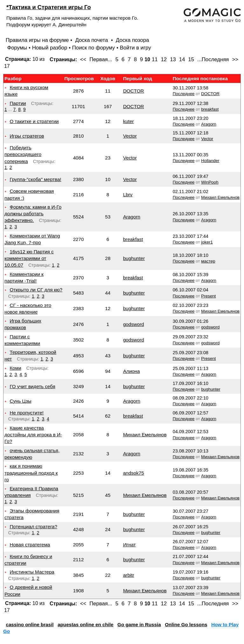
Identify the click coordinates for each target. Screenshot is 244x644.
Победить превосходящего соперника (23, 154)
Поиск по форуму (94, 48)
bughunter (134, 258)
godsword (133, 324)
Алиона (131, 371)
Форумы (17, 48)
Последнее (183, 94)
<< (83, 59)
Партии (18, 103)
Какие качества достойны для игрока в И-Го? (33, 435)
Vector (130, 136)
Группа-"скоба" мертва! (35, 179)
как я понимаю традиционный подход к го (31, 473)
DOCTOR (133, 91)
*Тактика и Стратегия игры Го (49, 7)
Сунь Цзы (20, 401)
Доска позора (133, 40)
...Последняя (213, 59)
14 (182, 59)
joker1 (207, 242)
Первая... (101, 59)
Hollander (210, 161)
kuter (128, 121)
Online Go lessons (186, 624)
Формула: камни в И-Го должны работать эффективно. (33, 214)
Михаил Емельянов (220, 197)
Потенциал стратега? (33, 527)
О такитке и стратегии (34, 121)
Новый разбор (50, 48)
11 (155, 59)
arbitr (129, 575)
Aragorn (209, 124)
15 (191, 59)
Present (208, 296)
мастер (208, 261)
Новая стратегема (30, 545)
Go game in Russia (139, 624)
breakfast (210, 109)
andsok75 (133, 473)
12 (164, 59)
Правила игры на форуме (37, 40)
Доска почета (92, 40)
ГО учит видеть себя (32, 386)
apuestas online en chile (85, 624)
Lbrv (128, 195)
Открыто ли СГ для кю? (36, 290)
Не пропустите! (27, 413)
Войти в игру (135, 48)
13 (173, 59)
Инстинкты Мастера (32, 572)
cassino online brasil (30, 624)
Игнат (129, 545)
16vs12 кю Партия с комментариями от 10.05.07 (29, 258)
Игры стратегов (27, 136)
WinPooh (210, 182)
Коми (15, 368)
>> (235, 59)
